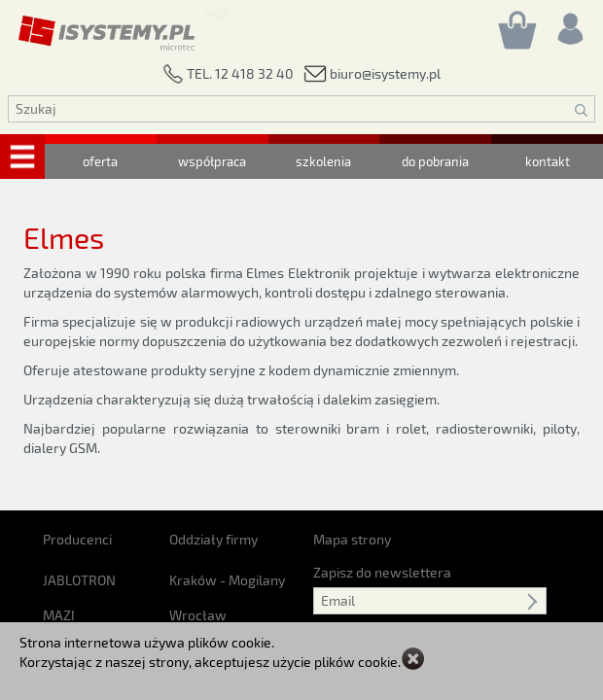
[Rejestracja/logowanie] (569, 24)
